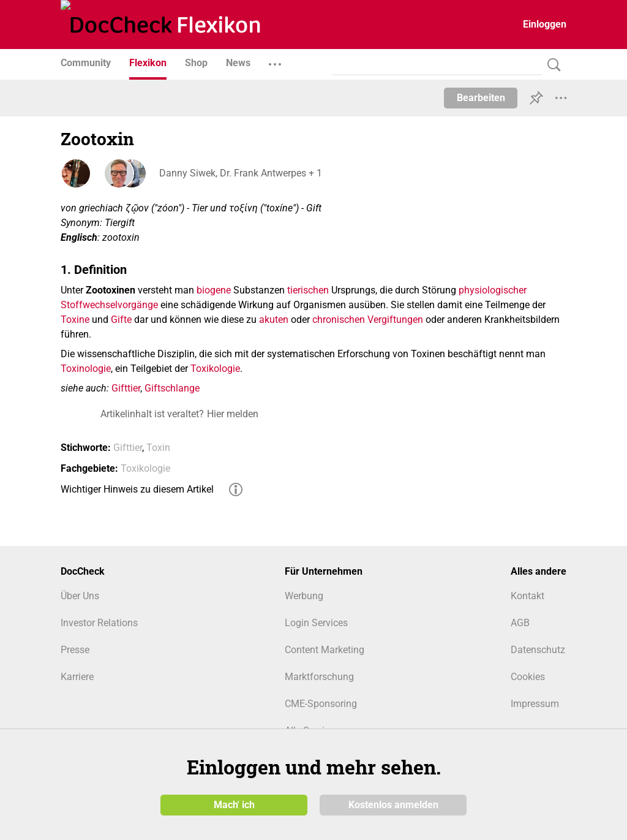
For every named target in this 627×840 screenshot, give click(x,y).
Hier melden (233, 414)
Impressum (535, 704)
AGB (520, 623)
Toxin (158, 448)
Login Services (316, 623)
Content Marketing (325, 650)
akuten (274, 320)
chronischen (339, 320)
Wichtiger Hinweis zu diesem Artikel (137, 489)
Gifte (121, 320)
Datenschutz (538, 650)
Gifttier (126, 388)
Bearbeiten (481, 98)
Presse (75, 650)
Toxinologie (86, 369)
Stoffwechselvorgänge (109, 305)
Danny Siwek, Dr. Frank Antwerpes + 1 (240, 173)
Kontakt (528, 596)
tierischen (308, 290)
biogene (214, 290)
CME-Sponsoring (321, 704)
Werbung (304, 596)
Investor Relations (99, 623)
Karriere (77, 677)
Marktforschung (319, 677)
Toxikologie (215, 369)
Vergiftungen (395, 320)
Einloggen (545, 24)
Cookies (528, 677)
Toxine (75, 320)
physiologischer (493, 290)
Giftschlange (172, 388)
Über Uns (80, 596)
